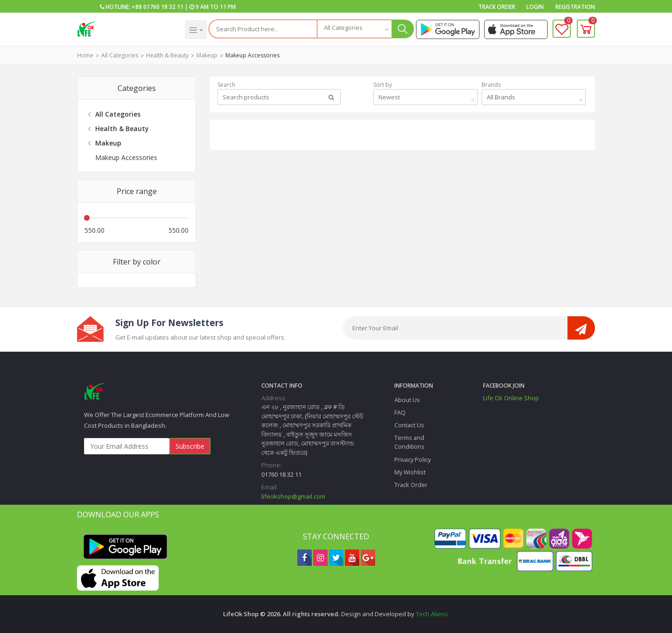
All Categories (120, 55)
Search (226, 85)
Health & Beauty (167, 55)
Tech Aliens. (433, 614)
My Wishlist (410, 472)
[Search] (263, 29)
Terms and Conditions (409, 442)
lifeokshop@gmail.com (293, 496)
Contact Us (409, 425)
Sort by (383, 85)
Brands (491, 85)
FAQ (400, 412)
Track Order (497, 7)
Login (535, 7)
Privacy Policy (413, 459)
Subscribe (190, 446)
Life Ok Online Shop (511, 398)
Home (85, 55)
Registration (575, 7)
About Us (407, 400)
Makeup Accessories (252, 55)
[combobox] (354, 29)
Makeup (207, 55)
